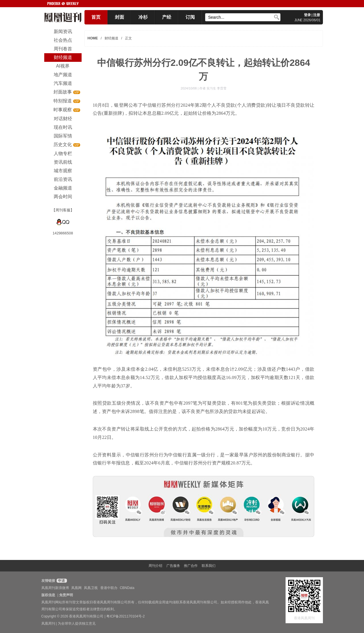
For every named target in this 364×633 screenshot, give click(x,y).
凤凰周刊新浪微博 (55, 588)
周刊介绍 (155, 566)
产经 (167, 17)
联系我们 (209, 566)
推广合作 (191, 566)
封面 (120, 17)
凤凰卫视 (91, 588)
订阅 (190, 17)
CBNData (127, 588)
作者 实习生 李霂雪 (213, 88)
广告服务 (173, 566)
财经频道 (111, 38)
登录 (307, 15)
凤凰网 (76, 588)
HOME (93, 38)
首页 (96, 17)
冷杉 (143, 17)
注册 (317, 15)
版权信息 (48, 595)
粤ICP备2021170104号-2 (125, 616)
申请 (61, 581)
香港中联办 (109, 588)
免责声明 (66, 595)
